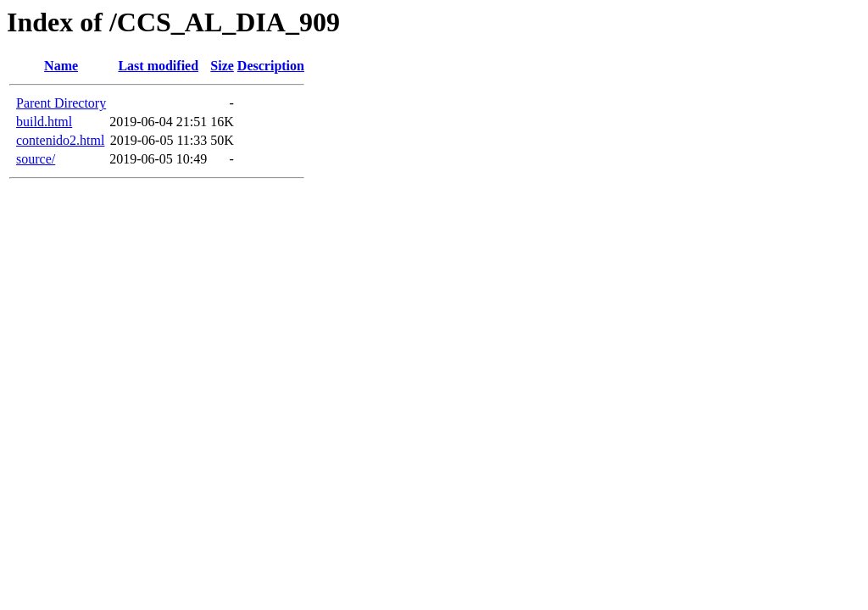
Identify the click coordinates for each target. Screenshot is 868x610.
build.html (44, 122)
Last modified (158, 66)
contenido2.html (60, 140)
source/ (36, 159)
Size (222, 66)
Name (61, 66)
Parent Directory (61, 103)
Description (271, 66)
